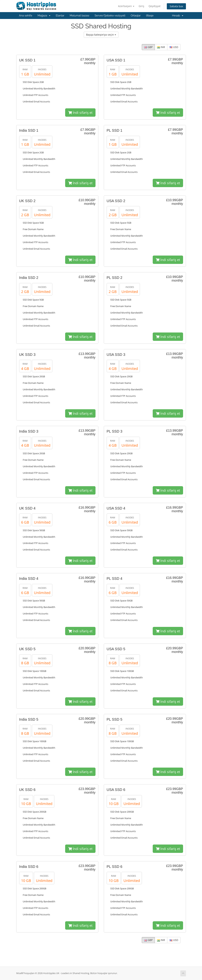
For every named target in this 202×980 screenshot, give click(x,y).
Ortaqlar (136, 16)
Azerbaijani (126, 6)
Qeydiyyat (155, 6)
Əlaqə (150, 16)
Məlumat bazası (79, 16)
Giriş (141, 6)
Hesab (178, 16)
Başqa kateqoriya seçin (101, 35)
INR (161, 47)
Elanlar (60, 16)
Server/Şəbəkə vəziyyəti (110, 16)
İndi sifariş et (80, 113)
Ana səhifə (26, 16)
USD (174, 47)
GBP (148, 47)
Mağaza (44, 16)
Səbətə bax (176, 6)
